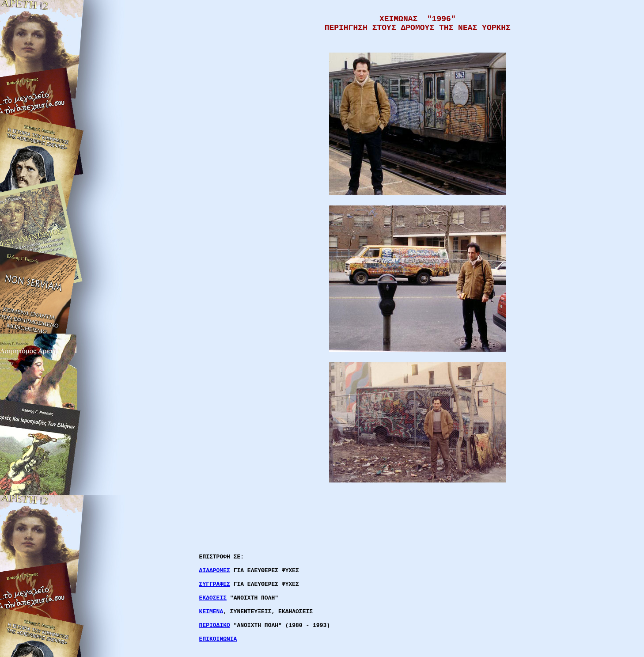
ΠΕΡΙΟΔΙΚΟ (215, 625)
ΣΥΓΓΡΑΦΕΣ (215, 584)
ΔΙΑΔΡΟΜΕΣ (215, 571)
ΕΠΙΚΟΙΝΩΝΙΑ (218, 639)
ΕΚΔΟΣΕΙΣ (213, 598)
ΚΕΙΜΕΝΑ (211, 612)
